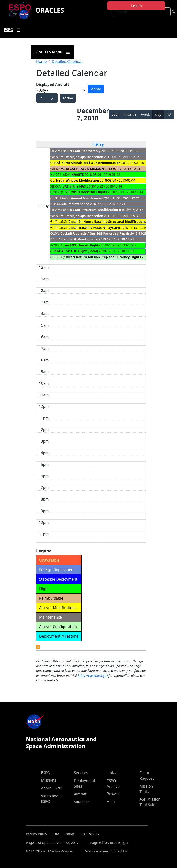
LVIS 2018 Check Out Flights (85, 192)
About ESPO (51, 788)
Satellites (82, 802)
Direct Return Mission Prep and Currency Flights (103, 257)
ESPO (46, 773)
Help (111, 802)
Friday (98, 144)
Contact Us (119, 851)
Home (41, 61)
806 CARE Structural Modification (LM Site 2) (101, 210)
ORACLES (50, 10)
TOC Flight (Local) (84, 251)
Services (81, 773)
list (169, 114)
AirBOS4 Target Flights (83, 245)
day (158, 114)
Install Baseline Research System (94, 228)
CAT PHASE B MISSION (87, 169)
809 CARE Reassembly (84, 151)
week (145, 114)
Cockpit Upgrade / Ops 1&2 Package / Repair (95, 233)
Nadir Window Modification (77, 180)
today (68, 98)
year (115, 114)
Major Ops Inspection (87, 157)
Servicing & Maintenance (78, 239)
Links (111, 773)
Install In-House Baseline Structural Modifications (107, 222)
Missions (49, 780)
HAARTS (77, 174)
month (130, 114)
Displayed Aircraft (53, 84)
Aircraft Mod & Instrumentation (96, 163)
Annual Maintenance (87, 198)
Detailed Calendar (67, 61)
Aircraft (80, 794)
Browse (113, 794)
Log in (136, 6)
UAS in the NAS (74, 186)
